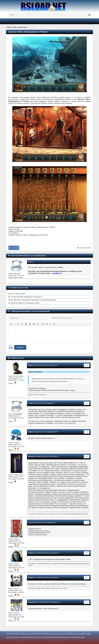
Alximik (31, 553)
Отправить (20, 347)
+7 (14, 248)
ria (29, 523)
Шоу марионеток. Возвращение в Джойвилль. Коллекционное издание (33, 300)
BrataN (30, 432)
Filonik (30, 365)
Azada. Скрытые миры (18, 294)
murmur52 (32, 602)
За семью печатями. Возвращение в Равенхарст (26, 297)
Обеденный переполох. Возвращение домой (25, 303)
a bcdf (30, 403)
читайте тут (57, 273)
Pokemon (31, 457)
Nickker (31, 578)
